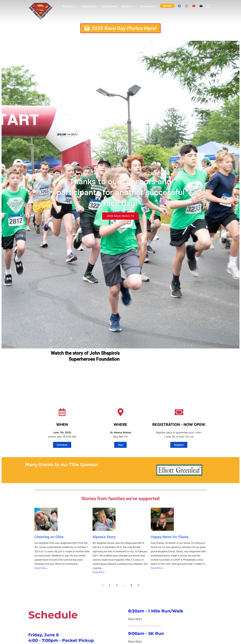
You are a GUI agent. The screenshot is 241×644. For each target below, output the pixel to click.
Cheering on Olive (49, 537)
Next (234, 192)
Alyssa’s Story (104, 537)
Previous (7, 192)
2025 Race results (120, 215)
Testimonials (109, 6)
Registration (89, 6)
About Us (126, 6)
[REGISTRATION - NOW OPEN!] (179, 412)
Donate (167, 6)
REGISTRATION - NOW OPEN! (179, 425)
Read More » (41, 568)
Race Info (68, 6)
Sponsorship (148, 6)
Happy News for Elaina (170, 537)
